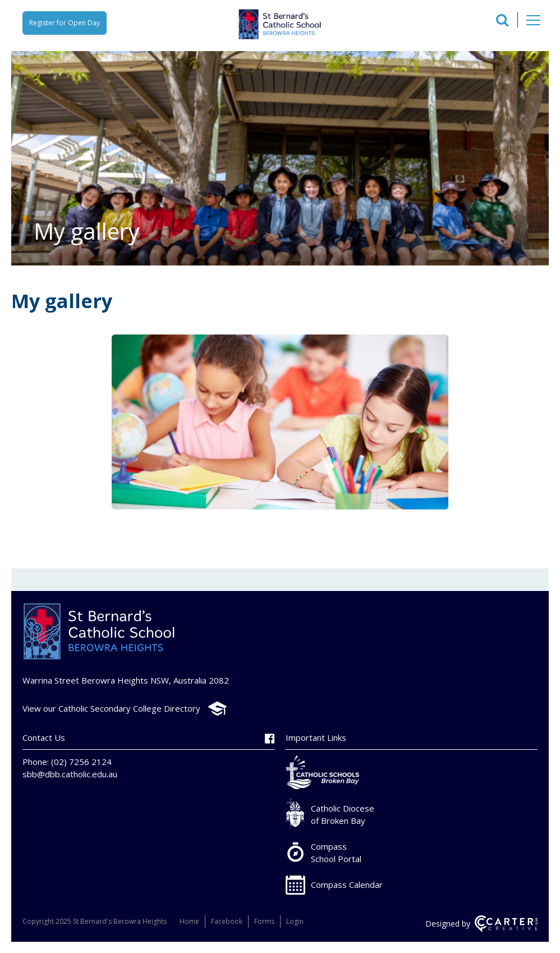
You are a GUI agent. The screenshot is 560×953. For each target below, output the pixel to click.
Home (189, 921)
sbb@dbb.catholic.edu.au (70, 774)
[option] (280, 423)
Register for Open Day (65, 23)
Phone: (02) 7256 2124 (67, 762)
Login (295, 921)
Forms (264, 921)
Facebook (227, 921)
